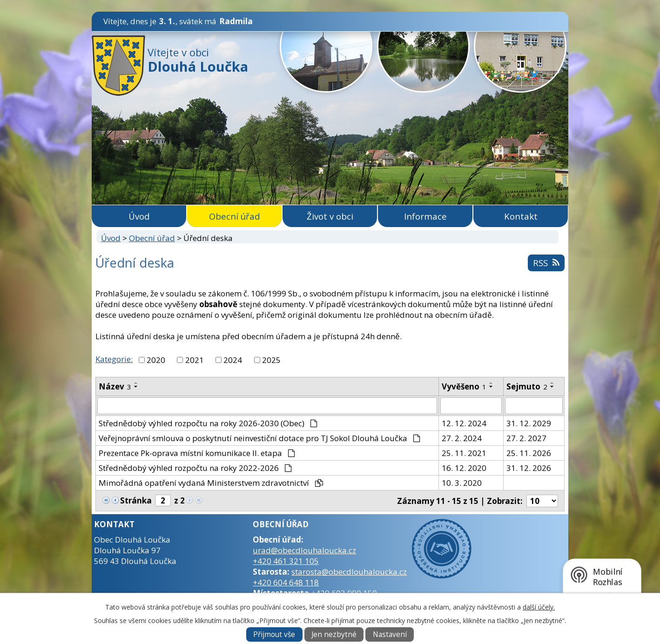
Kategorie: (114, 359)
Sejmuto (527, 386)
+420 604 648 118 (286, 582)
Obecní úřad (235, 216)
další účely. (539, 607)
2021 (195, 360)
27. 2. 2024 (462, 438)
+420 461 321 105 (286, 561)
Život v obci (330, 216)
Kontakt (521, 216)
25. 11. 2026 (529, 453)
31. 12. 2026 (529, 468)
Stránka (136, 500)
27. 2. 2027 (526, 438)
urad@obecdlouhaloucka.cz (304, 550)
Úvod (139, 216)
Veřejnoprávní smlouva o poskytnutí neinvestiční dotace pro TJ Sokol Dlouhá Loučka (259, 438)
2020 (156, 360)
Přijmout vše (274, 634)
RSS (546, 263)
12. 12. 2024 (464, 423)
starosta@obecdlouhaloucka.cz (349, 572)
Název (115, 386)
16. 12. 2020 (464, 468)
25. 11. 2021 (464, 453)
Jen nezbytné (334, 634)
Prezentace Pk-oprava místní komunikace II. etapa (197, 453)
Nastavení (390, 634)
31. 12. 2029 (529, 423)
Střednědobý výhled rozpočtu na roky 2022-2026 (195, 468)
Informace (425, 216)
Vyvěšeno (464, 386)
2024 (233, 360)
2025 (271, 360)
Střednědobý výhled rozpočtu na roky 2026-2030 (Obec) (208, 423)
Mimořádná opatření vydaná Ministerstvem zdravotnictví (211, 483)
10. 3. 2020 (462, 483)
